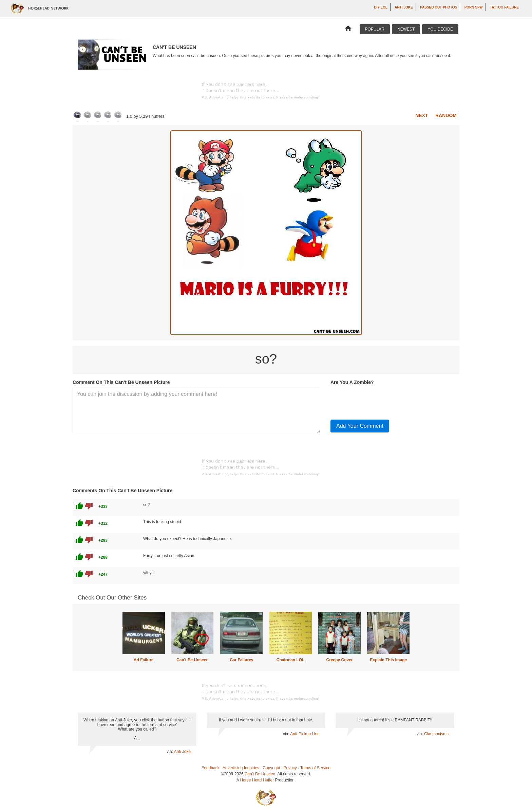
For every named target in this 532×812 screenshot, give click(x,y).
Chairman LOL (291, 660)
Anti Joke (404, 7)
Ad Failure (144, 660)
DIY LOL (381, 7)
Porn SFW (474, 7)
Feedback (211, 768)
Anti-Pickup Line (305, 734)
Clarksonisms (436, 734)
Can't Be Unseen (193, 660)
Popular (375, 29)
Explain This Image (389, 660)
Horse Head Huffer (257, 780)
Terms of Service (315, 768)
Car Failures (241, 660)
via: (170, 752)
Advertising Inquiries (241, 768)
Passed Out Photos (439, 7)
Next (422, 115)
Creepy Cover (339, 660)
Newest (406, 29)
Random (446, 115)
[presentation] (382, 401)
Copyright (271, 768)
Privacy (290, 768)
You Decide (440, 29)
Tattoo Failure (504, 7)
